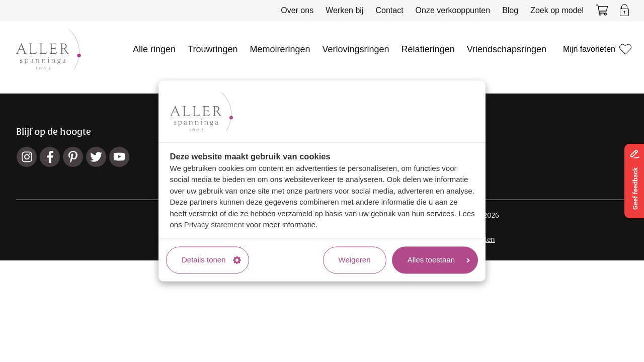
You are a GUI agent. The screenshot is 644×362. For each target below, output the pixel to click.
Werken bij (344, 10)
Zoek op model (557, 10)
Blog (510, 10)
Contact (389, 10)
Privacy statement (214, 225)
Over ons (297, 10)
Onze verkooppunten (453, 10)
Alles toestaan (439, 260)
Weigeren (355, 260)
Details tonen (211, 260)
